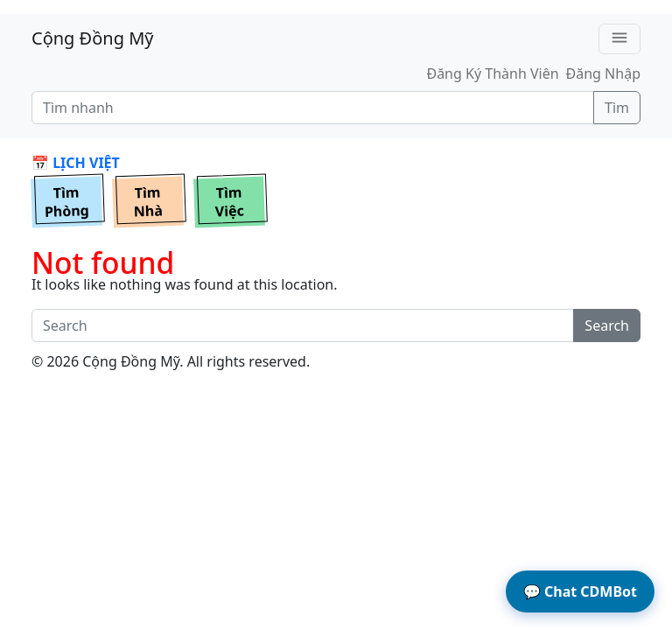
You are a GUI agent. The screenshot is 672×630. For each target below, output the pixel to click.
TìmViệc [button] (229, 202)
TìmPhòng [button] (67, 202)
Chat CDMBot (580, 591)
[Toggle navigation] (619, 39)
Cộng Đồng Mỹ (93, 38)
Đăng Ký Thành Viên (492, 73)
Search (607, 325)
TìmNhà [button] (148, 202)
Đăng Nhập (603, 73)
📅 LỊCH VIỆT (76, 163)
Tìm (617, 108)
